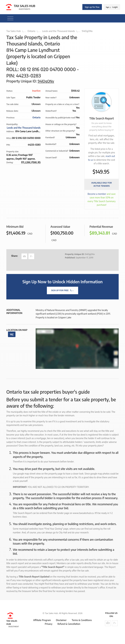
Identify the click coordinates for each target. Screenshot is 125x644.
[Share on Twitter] (31, 256)
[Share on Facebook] (24, 256)
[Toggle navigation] (10, 18)
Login (112, 7)
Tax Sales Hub (14, 31)
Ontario (31, 31)
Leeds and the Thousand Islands (59, 31)
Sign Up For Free (62, 290)
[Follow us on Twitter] (115, 623)
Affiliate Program (42, 620)
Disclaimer (61, 620)
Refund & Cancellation (69, 624)
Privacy (49, 624)
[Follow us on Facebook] (108, 623)
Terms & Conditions (82, 620)
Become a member (97, 194)
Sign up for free (92, 7)
